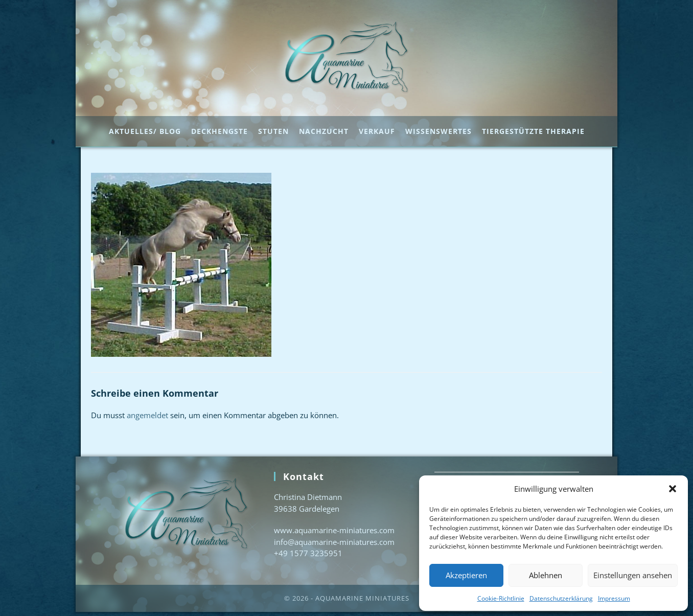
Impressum (614, 598)
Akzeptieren (466, 575)
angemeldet (147, 419)
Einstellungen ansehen (633, 575)
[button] (673, 489)
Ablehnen (546, 575)
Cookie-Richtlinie (501, 598)
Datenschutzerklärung (561, 598)
